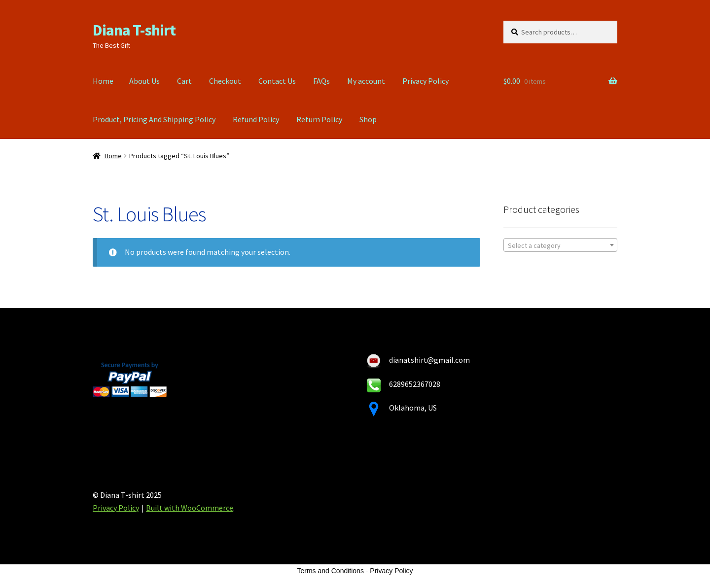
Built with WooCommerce (190, 508)
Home (103, 81)
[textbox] (560, 245)
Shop (368, 119)
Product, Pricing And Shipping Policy (154, 119)
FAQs (321, 81)
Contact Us (277, 81)
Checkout (225, 81)
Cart (184, 81)
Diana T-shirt (134, 30)
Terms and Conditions (331, 571)
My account (366, 81)
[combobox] (560, 245)
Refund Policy (256, 119)
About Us (144, 81)
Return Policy (319, 119)
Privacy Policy (426, 81)
